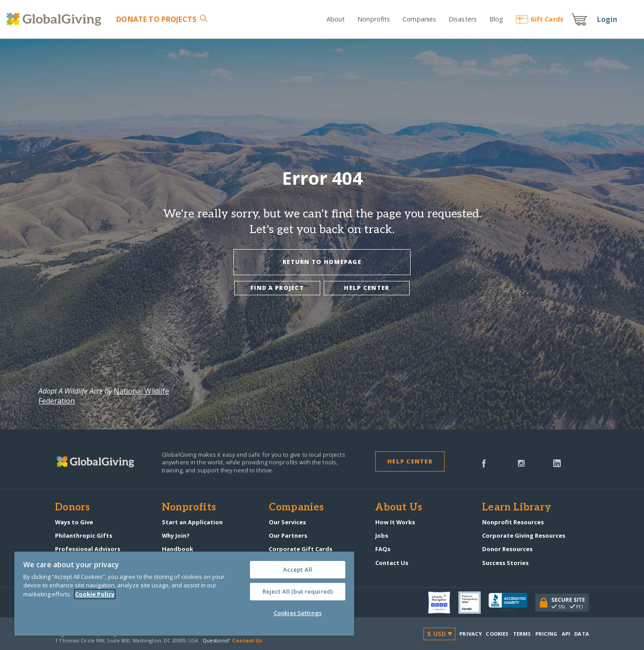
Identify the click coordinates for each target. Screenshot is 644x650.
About (336, 19)
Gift (540, 19)
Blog (496, 19)
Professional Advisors (88, 549)
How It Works (395, 522)
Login (607, 19)
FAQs (383, 549)
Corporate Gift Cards (301, 549)
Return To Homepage (322, 262)
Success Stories (505, 563)
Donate (156, 19)
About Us (399, 508)
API (566, 634)
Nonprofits (374, 19)
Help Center (410, 461)
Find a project (277, 288)
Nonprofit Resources (513, 522)
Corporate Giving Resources (524, 535)
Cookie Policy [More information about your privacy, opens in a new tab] (95, 594)
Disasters (463, 19)
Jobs (382, 535)
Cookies (497, 634)
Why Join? (176, 535)
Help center (366, 288)
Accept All (298, 569)
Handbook (178, 549)
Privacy (470, 634)
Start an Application (192, 522)
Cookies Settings (298, 613)
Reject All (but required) (298, 591)
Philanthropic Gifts (84, 535)
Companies (419, 19)
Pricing (547, 634)
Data (581, 634)
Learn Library (517, 508)
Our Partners (288, 535)
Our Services (287, 522)
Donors (72, 508)
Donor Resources (507, 549)
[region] (184, 594)
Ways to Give (74, 522)
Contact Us (392, 563)
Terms (522, 634)
